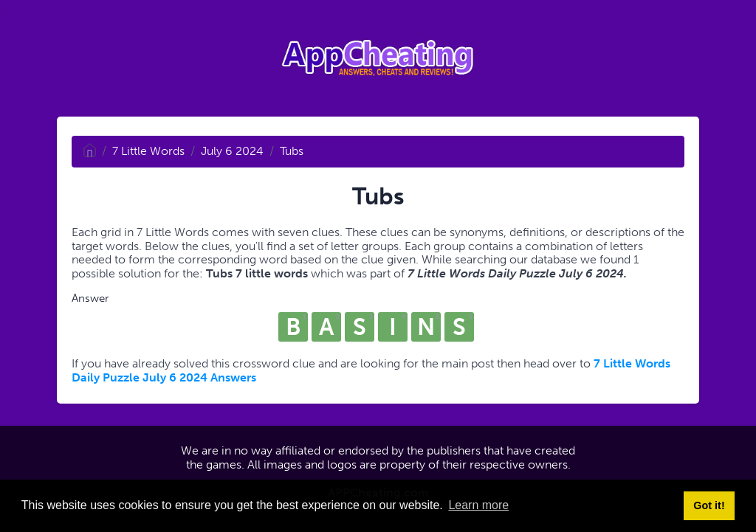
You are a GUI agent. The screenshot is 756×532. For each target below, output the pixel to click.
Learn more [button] (478, 505)
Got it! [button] (709, 505)
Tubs (292, 151)
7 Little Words (148, 151)
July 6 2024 (232, 151)
